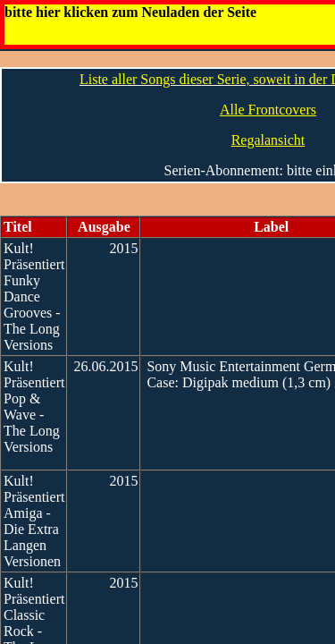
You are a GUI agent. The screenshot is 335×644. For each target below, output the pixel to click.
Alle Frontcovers (268, 110)
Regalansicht (268, 140)
